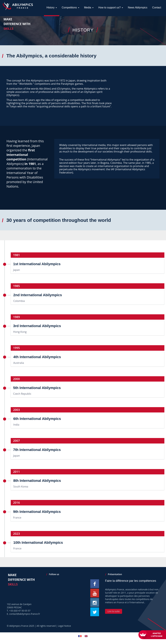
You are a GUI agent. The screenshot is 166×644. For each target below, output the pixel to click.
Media (89, 24)
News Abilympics (138, 24)
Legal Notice (65, 626)
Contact (157, 24)
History (52, 24)
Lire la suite (114, 611)
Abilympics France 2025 (22, 626)
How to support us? (111, 24)
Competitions (71, 24)
